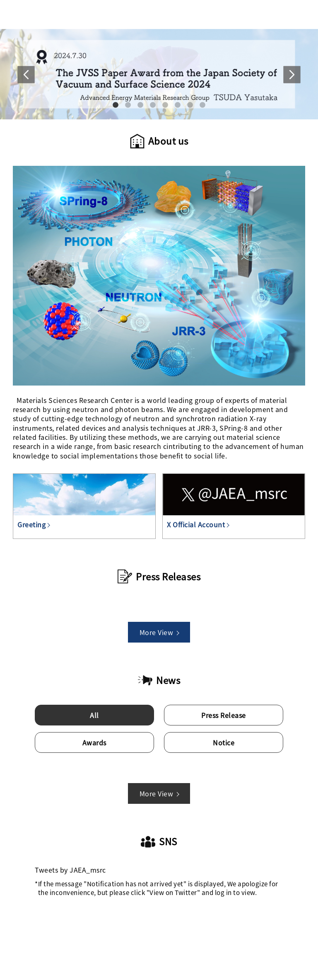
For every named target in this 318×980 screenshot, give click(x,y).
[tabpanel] (159, 74)
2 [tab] (128, 105)
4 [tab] (153, 105)
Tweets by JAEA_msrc (70, 870)
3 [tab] (141, 105)
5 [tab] (165, 105)
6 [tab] (178, 105)
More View (159, 632)
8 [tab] (203, 105)
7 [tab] (190, 105)
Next (292, 83)
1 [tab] (116, 105)
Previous (26, 83)
